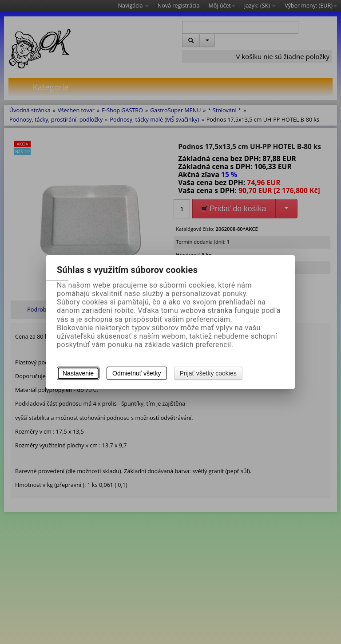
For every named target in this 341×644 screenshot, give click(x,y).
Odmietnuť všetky (137, 373)
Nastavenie (78, 373)
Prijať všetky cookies (208, 373)
